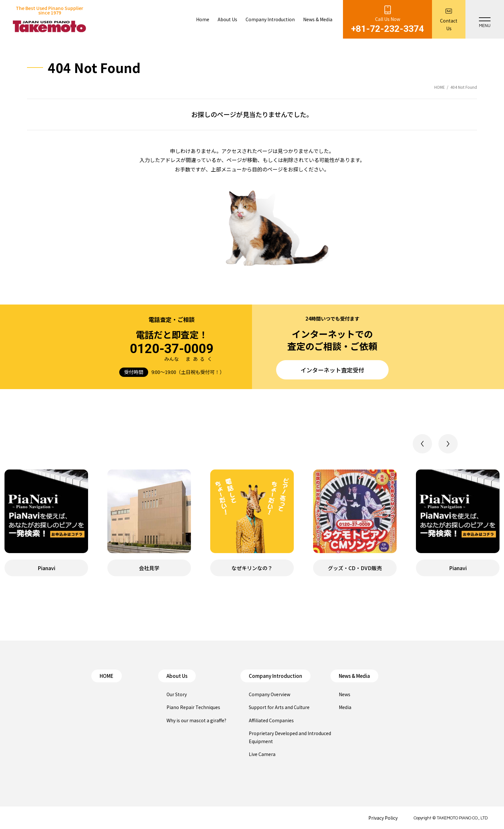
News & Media (354, 676)
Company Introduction (275, 676)
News (345, 694)
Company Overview (270, 694)
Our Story (177, 694)
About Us (177, 676)
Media (345, 707)
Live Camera (262, 754)
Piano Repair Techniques (193, 707)
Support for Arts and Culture (279, 707)
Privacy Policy (383, 818)
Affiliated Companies (271, 720)
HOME (107, 676)
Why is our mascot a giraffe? (196, 720)
